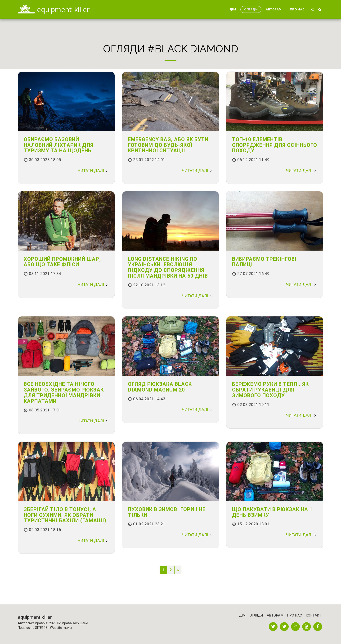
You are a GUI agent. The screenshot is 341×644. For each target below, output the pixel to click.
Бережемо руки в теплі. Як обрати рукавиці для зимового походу (270, 390)
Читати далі (93, 171)
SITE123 (41, 628)
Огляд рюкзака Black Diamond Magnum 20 (160, 387)
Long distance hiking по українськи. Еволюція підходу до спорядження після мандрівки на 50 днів (168, 267)
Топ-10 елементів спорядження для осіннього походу (275, 145)
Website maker (61, 628)
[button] (312, 9)
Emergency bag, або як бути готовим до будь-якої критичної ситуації (168, 145)
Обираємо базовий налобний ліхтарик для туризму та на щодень (59, 145)
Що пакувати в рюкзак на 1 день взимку (272, 512)
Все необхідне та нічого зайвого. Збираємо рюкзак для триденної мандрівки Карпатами (64, 392)
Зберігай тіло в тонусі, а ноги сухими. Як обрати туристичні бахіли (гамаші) (65, 515)
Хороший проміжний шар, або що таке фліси (62, 262)
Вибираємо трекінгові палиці (264, 262)
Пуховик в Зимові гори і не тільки (167, 512)
